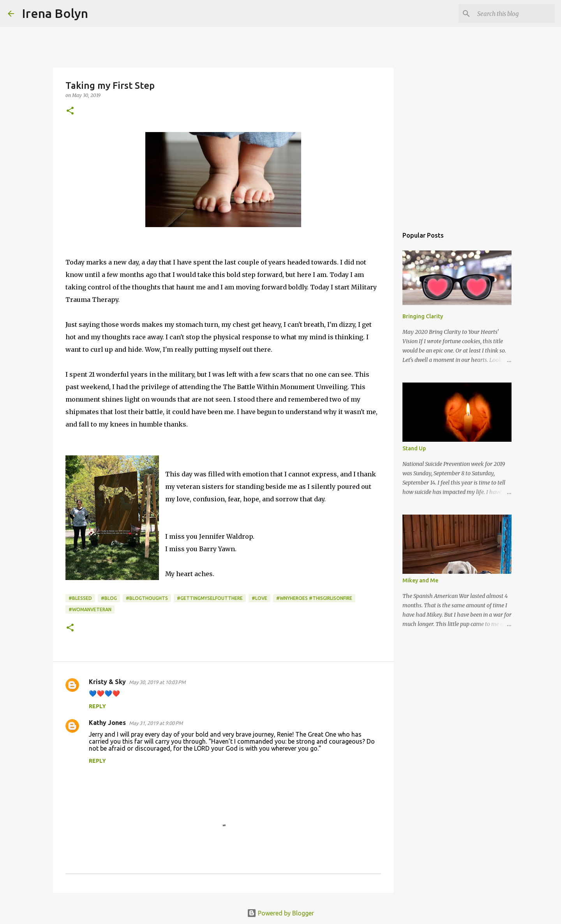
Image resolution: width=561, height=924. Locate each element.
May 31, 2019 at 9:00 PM (156, 723)
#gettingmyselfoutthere (210, 598)
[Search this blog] (514, 14)
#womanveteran (90, 609)
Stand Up (414, 448)
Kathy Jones (107, 723)
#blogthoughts (147, 598)
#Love (259, 598)
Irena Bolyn (55, 13)
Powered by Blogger (280, 913)
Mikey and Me (420, 580)
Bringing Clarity (423, 316)
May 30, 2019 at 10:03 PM (157, 682)
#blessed (80, 598)
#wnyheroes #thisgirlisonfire (314, 598)
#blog (109, 598)
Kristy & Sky (107, 682)
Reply (97, 706)
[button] (70, 111)
